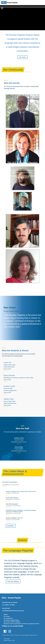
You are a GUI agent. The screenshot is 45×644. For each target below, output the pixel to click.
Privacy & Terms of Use (9, 640)
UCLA (6, 615)
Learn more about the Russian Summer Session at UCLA (22, 176)
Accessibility (7, 639)
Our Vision (22, 57)
